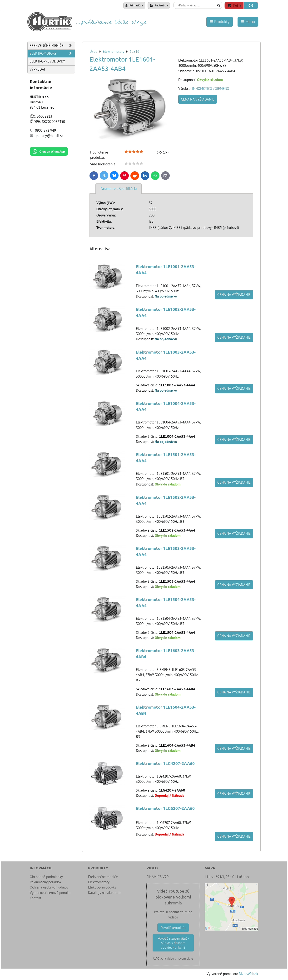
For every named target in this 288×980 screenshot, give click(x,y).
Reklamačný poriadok (46, 882)
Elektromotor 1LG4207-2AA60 (165, 763)
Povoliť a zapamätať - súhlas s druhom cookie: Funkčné (173, 943)
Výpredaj (37, 69)
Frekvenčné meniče (52, 46)
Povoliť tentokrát (173, 928)
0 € (251, 5)
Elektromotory (52, 53)
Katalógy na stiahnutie (105, 893)
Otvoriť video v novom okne (173, 958)
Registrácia (159, 5)
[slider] (134, 152)
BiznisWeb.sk (248, 974)
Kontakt (35, 898)
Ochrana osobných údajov (49, 887)
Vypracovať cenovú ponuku (50, 893)
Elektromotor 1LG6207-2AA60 (165, 808)
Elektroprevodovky (47, 61)
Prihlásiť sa (134, 5)
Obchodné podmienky (46, 877)
